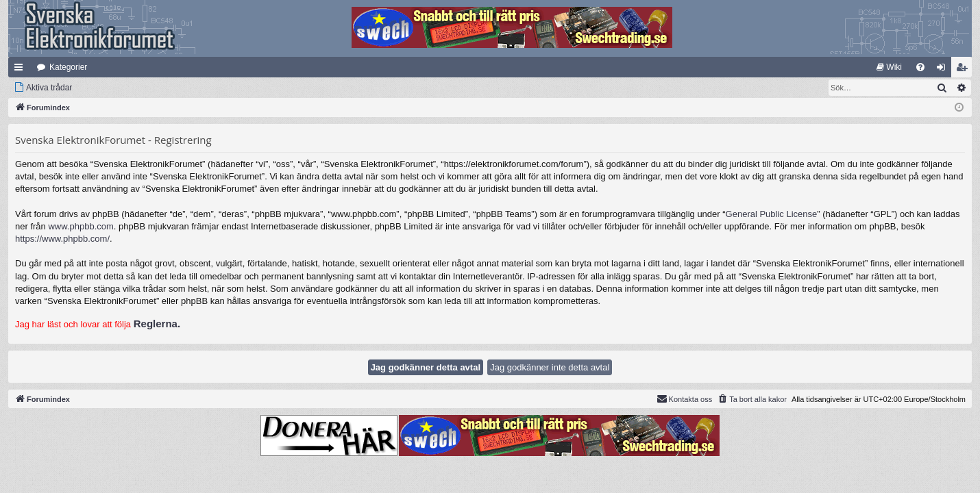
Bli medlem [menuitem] (965, 70)
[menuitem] (889, 67)
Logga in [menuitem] (944, 70)
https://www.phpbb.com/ (62, 239)
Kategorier (68, 67)
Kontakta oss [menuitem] (685, 399)
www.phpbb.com (81, 226)
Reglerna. (157, 324)
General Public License (772, 214)
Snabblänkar (21, 70)
